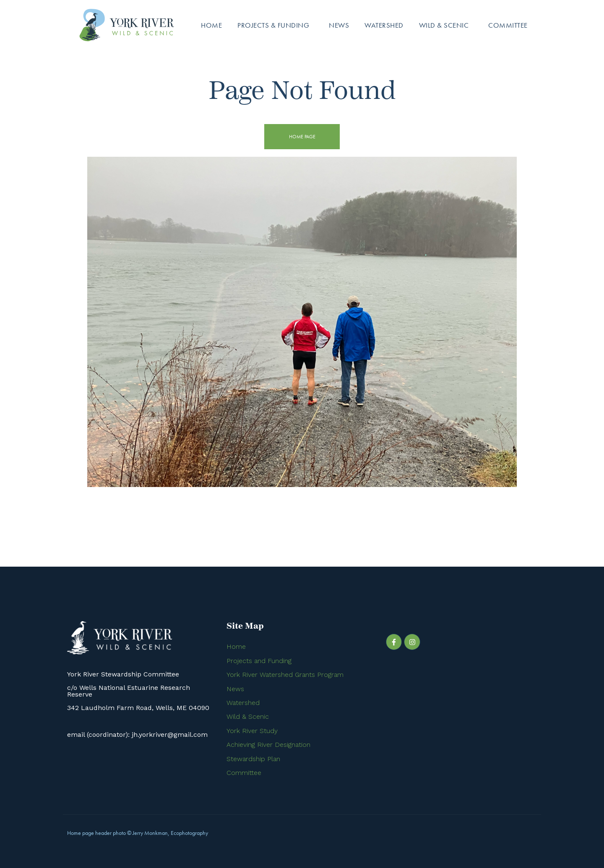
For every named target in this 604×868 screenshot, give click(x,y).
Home (211, 25)
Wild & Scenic (444, 25)
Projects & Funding (273, 25)
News (339, 25)
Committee (508, 25)
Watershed (384, 25)
